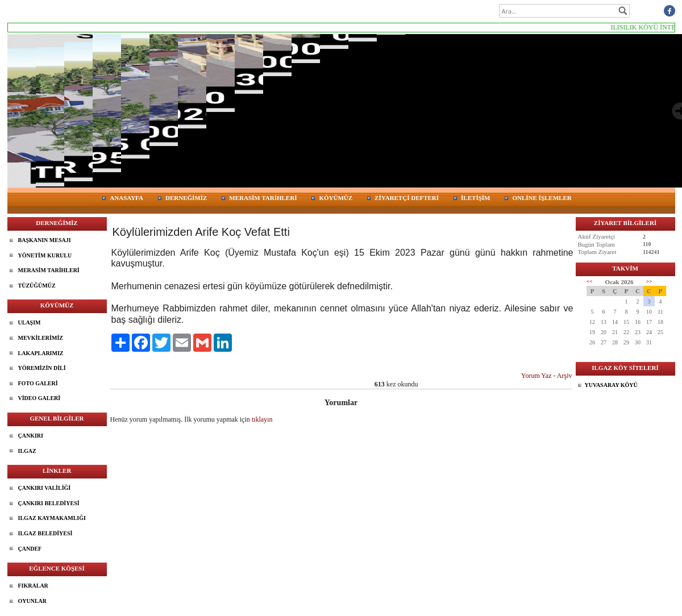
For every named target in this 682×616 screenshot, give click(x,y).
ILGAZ (27, 451)
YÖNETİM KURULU (45, 255)
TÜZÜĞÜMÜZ (37, 286)
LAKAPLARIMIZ (41, 353)
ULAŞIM (30, 322)
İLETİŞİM (475, 198)
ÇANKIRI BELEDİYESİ (49, 503)
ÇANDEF (30, 549)
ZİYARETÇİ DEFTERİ (407, 198)
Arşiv (565, 376)
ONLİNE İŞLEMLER (542, 198)
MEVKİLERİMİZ (41, 338)
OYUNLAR (33, 601)
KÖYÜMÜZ (336, 198)
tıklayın (262, 419)
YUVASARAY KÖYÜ (611, 385)
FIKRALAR (33, 586)
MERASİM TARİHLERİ (263, 198)
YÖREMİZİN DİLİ (42, 368)
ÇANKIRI (31, 436)
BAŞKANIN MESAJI (45, 240)
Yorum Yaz (536, 376)
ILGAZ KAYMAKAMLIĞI (52, 518)
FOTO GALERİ (38, 383)
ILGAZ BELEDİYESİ (45, 533)
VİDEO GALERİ (39, 398)
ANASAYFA (126, 198)
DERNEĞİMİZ (186, 198)
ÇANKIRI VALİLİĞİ (45, 488)
